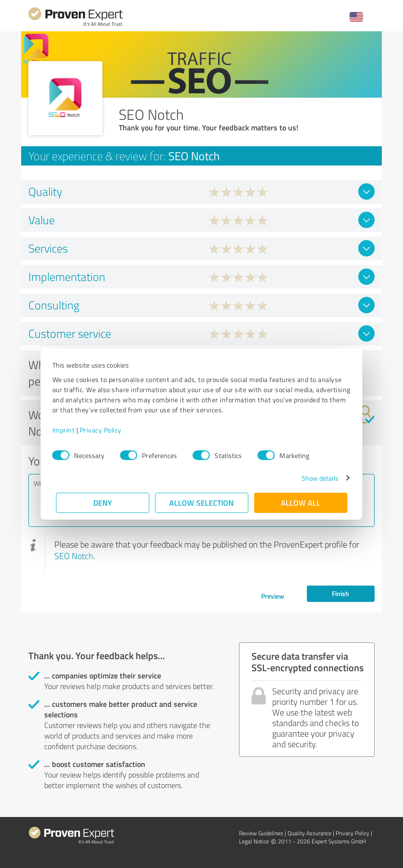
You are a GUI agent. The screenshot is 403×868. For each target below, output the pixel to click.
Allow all (301, 503)
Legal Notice (254, 841)
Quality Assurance (309, 833)
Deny (103, 503)
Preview (273, 596)
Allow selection (201, 503)
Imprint (67, 430)
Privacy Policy (104, 430)
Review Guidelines (261, 833)
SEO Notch (74, 556)
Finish (340, 594)
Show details (316, 478)
